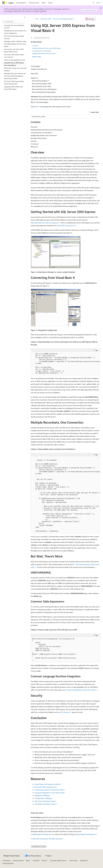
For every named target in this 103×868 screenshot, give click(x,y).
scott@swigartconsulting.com (41, 834)
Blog (27, 860)
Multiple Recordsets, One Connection (44, 53)
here (36, 107)
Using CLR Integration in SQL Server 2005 (81, 690)
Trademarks (83, 860)
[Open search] (94, 3)
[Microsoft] (4, 3)
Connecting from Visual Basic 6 (42, 51)
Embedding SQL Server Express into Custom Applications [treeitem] (15, 32)
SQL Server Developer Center (45, 801)
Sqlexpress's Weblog (42, 795)
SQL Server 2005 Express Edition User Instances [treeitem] (14, 56)
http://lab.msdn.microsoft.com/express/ (45, 223)
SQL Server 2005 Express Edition (63, 19)
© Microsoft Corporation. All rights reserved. (46, 839)
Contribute (36, 860)
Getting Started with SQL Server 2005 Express (47, 48)
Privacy (44, 860)
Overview (35, 46)
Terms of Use (73, 860)
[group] (65, 364)
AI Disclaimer (6, 860)
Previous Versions (18, 860)
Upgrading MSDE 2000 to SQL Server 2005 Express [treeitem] (14, 88)
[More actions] (98, 19)
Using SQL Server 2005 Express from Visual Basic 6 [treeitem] (14, 64)
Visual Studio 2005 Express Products (47, 784)
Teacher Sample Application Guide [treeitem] (15, 60)
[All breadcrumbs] (33, 19)
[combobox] (14, 22)
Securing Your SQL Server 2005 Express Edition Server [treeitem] (14, 50)
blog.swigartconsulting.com (86, 834)
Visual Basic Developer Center (45, 804)
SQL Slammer (65, 712)
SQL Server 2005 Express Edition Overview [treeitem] (14, 37)
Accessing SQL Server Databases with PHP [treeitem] (14, 27)
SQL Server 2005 (46, 19)
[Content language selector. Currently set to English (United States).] (12, 856)
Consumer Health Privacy (58, 860)
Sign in (98, 3)
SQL (37, 19)
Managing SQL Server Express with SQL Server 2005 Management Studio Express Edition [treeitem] (15, 76)
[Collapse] (25, 17)
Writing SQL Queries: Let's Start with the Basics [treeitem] (15, 69)
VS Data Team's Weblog (43, 798)
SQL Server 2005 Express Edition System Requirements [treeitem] (14, 83)
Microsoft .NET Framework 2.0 (64, 226)
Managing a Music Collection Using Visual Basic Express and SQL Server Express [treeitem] (15, 44)
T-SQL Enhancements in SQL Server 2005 (49, 790)
